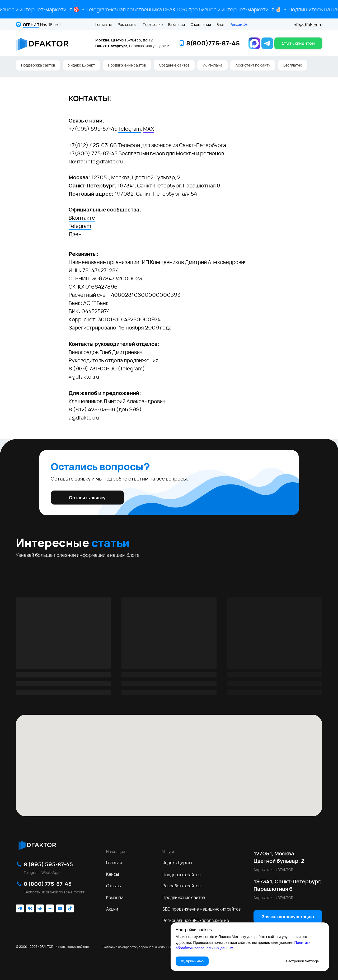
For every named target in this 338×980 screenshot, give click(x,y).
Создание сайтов (174, 65)
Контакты (104, 24)
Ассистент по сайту (253, 65)
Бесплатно (293, 65)
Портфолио (153, 24)
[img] (37, 845)
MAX (149, 129)
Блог (220, 24)
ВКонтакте (82, 218)
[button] (298, 43)
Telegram (130, 129)
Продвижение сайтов (127, 65)
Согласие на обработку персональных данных (137, 947)
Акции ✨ (239, 24)
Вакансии (177, 24)
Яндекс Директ (81, 65)
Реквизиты (127, 24)
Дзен (75, 234)
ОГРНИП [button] (31, 25)
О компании (201, 24)
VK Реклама (212, 65)
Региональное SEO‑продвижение (196, 920)
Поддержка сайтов (38, 65)
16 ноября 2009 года (145, 328)
